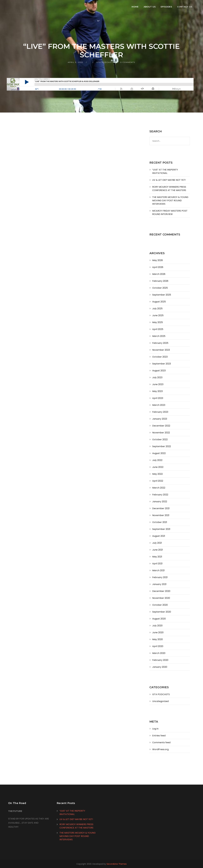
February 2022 (160, 495)
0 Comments (128, 62)
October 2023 (160, 357)
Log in (155, 729)
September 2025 (162, 295)
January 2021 (159, 584)
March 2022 (159, 488)
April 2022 (158, 481)
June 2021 (158, 550)
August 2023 (159, 371)
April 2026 (158, 267)
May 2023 (157, 391)
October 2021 (160, 522)
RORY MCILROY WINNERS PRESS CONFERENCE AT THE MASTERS (169, 189)
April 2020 (158, 646)
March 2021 (158, 570)
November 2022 (161, 433)
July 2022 (157, 460)
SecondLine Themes (117, 864)
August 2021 (159, 536)
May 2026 (158, 260)
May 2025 (158, 322)
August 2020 (159, 619)
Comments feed (161, 742)
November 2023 (161, 350)
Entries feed (159, 736)
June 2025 (158, 315)
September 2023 (162, 364)
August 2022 (159, 453)
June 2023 (158, 384)
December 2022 (161, 426)
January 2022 (160, 502)
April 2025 (158, 329)
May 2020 (158, 639)
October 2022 (160, 439)
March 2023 (159, 405)
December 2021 (161, 508)
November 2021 (161, 515)
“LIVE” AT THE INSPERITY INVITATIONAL (165, 171)
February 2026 (160, 281)
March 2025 (159, 336)
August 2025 (159, 302)
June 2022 (158, 467)
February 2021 (160, 577)
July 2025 (157, 309)
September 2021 (161, 529)
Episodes (166, 7)
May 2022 (157, 474)
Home (135, 7)
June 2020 (158, 632)
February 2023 (160, 412)
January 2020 (160, 667)
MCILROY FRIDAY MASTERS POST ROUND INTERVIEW (170, 212)
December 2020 (161, 591)
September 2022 (162, 446)
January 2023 (160, 419)
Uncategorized (160, 701)
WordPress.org (160, 749)
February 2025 (160, 343)
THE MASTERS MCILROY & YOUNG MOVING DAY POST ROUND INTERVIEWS (170, 201)
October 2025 (160, 288)
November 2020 (161, 598)
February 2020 (160, 660)
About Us (150, 7)
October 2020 (160, 605)
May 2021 (157, 557)
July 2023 (157, 377)
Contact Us (185, 7)
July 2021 (157, 543)
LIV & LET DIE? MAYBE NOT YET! (169, 180)
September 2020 (162, 612)
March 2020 (159, 653)
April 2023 (158, 398)
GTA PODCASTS (105, 62)
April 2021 (157, 564)
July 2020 (157, 626)
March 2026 (159, 274)
